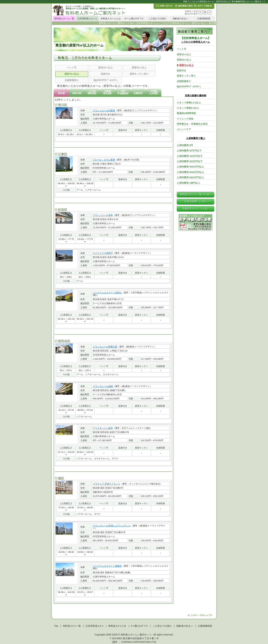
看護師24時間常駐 (186, 113)
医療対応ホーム (196, 209)
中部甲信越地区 (123, 92)
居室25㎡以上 (105, 68)
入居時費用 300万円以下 (190, 161)
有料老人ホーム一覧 (64, 19)
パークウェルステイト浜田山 (107, 293)
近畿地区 (138, 93)
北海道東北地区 (108, 92)
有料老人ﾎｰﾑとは (117, 626)
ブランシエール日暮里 (104, 110)
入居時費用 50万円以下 (189, 151)
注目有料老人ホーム (87, 19)
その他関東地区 (92, 92)
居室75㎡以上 (72, 74)
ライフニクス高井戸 (103, 253)
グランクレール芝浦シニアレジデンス (112, 526)
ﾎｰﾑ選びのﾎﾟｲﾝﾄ (139, 626)
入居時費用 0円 (185, 145)
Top (56, 626)
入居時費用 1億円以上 (188, 183)
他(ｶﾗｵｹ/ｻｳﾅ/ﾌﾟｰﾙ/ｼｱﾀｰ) (105, 80)
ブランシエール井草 (103, 215)
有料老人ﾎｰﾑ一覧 (72, 626)
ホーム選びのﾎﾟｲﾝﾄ (134, 19)
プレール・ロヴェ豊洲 (104, 160)
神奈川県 (77, 93)
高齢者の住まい (180, 19)
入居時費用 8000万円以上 (190, 177)
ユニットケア (184, 129)
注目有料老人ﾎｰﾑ (94, 626)
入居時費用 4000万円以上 (190, 167)
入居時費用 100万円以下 (190, 156)
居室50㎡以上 (139, 68)
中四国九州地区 (154, 92)
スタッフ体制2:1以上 (188, 108)
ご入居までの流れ (157, 19)
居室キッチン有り (139, 74)
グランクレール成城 (103, 386)
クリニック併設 (185, 119)
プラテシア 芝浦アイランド (106, 484)
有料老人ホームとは (111, 19)
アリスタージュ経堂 (103, 428)
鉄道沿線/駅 (196, 202)
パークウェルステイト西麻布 (107, 566)
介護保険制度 (204, 19)
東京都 (61, 93)
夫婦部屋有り (72, 80)
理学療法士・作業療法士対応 (192, 124)
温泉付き (105, 74)
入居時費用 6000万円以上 (190, 172)
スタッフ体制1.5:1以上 (189, 103)
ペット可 (72, 68)
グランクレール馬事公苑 (105, 347)
